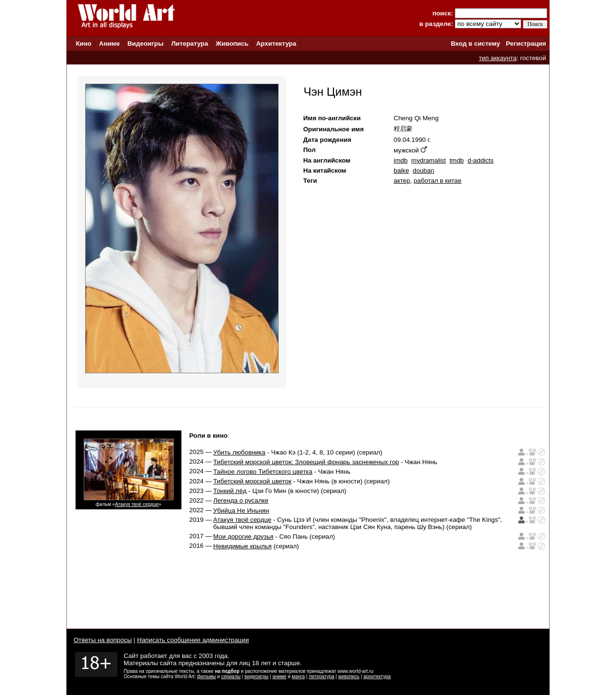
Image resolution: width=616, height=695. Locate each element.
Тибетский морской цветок (252, 481)
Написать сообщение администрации (193, 640)
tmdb (457, 160)
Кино (83, 44)
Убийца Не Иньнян (241, 511)
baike (401, 171)
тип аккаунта (498, 58)
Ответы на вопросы (103, 640)
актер (402, 181)
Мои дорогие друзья (243, 537)
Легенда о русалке (241, 500)
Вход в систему (475, 44)
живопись (349, 676)
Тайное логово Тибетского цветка (263, 472)
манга (298, 676)
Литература (190, 44)
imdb (401, 160)
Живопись (232, 44)
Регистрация (526, 44)
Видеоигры (146, 44)
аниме (279, 676)
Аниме (109, 44)
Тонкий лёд (230, 491)
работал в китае (438, 181)
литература (321, 676)
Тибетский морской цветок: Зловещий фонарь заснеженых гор (306, 462)
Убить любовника (239, 452)
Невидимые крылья (242, 546)
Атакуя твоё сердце (137, 504)
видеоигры (257, 676)
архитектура (377, 676)
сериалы (231, 676)
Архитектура (276, 44)
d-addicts (480, 160)
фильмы (207, 676)
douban (423, 171)
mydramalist (429, 160)
